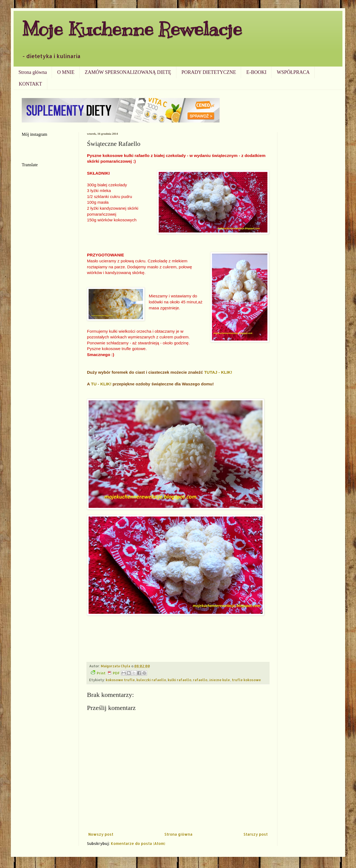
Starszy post (256, 834)
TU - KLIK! (101, 384)
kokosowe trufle (120, 680)
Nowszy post (101, 834)
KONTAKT (30, 84)
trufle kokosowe (246, 680)
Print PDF (105, 673)
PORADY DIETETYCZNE (209, 72)
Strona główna (33, 72)
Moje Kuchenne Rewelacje (132, 29)
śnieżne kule (220, 680)
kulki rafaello (179, 680)
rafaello (200, 680)
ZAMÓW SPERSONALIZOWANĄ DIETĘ (128, 72)
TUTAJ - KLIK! (218, 372)
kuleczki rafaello (151, 680)
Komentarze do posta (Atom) (138, 843)
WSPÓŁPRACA (293, 72)
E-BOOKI (256, 72)
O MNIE (66, 72)
